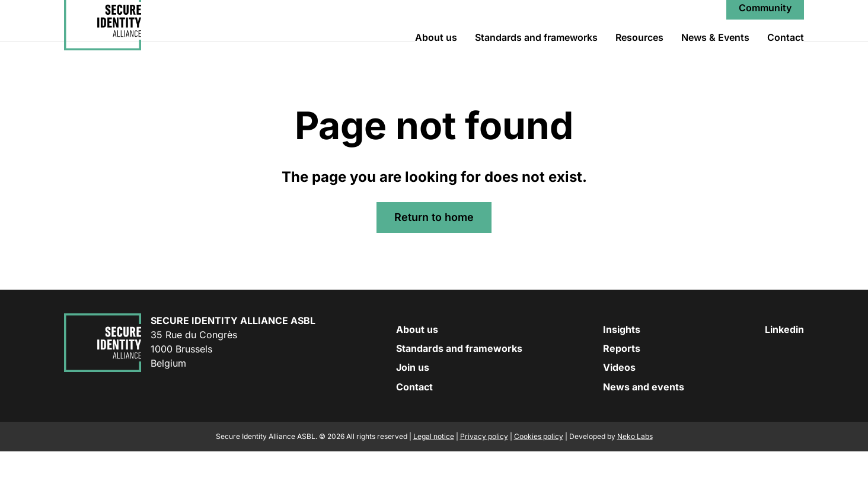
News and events (644, 416)
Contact (786, 52)
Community (765, 23)
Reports (622, 378)
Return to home (434, 247)
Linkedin (784, 359)
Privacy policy (484, 466)
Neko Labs (635, 466)
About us (436, 52)
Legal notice (434, 466)
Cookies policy (539, 466)
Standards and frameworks (536, 52)
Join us (413, 397)
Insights (622, 359)
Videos (619, 397)
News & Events (715, 52)
